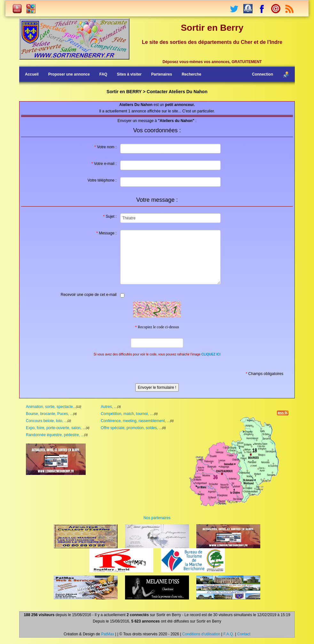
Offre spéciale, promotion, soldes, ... (131, 428)
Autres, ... (109, 407)
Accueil (32, 74)
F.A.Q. (229, 634)
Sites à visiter (129, 74)
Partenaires (162, 74)
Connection (263, 74)
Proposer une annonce (69, 74)
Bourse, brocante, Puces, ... (50, 414)
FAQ (103, 74)
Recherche (191, 74)
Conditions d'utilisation (201, 634)
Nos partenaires (157, 518)
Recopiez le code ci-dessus (157, 327)
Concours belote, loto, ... (47, 421)
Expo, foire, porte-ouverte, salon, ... (56, 428)
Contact (244, 634)
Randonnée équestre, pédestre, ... (55, 435)
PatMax (108, 634)
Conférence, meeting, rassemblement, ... (135, 421)
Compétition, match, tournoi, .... (127, 414)
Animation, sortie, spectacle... (51, 407)
